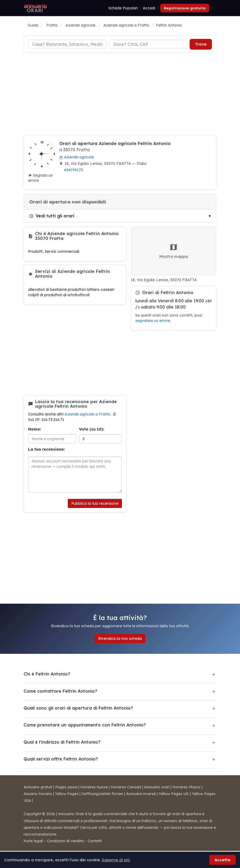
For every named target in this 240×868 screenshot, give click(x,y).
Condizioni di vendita (65, 841)
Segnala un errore (40, 178)
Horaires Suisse (94, 787)
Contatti (95, 841)
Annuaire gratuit (38, 787)
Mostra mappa (174, 251)
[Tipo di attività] (67, 44)
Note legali (33, 841)
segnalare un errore (153, 320)
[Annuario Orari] (35, 8)
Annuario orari (157, 787)
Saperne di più (116, 860)
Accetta (222, 860)
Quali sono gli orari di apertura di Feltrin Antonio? (78, 708)
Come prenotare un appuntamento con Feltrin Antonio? (85, 725)
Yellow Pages (67, 794)
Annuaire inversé (141, 794)
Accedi (149, 8)
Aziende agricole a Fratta (88, 414)
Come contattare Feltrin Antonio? (60, 691)
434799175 (74, 170)
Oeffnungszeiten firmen (102, 794)
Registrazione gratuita (185, 8)
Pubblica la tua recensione (95, 503)
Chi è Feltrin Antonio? (47, 674)
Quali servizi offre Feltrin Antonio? (61, 759)
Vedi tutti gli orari (52, 216)
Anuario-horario (38, 794)
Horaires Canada (126, 787)
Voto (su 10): (92, 429)
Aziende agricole (76, 157)
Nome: (35, 429)
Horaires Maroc (187, 787)
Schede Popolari (123, 8)
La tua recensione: (46, 449)
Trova (201, 44)
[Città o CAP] (148, 44)
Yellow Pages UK (174, 794)
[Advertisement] (120, 95)
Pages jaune (66, 787)
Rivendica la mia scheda (120, 639)
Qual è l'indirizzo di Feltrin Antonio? (62, 742)
